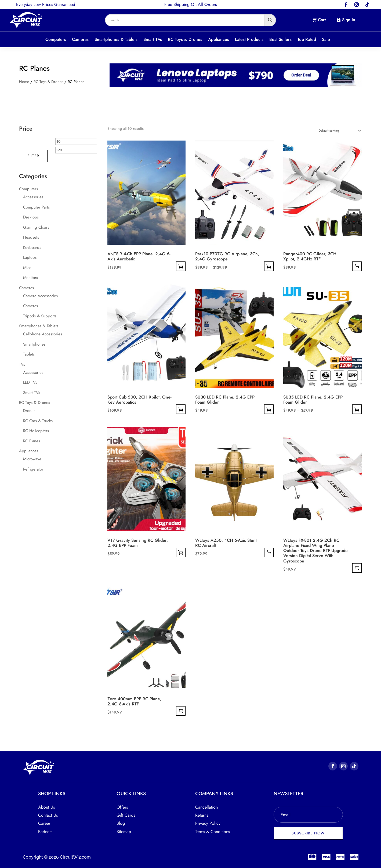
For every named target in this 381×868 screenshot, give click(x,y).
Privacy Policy (208, 823)
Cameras (80, 40)
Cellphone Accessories (43, 334)
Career (44, 823)
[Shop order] (338, 131)
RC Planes (32, 441)
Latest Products (249, 40)
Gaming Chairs (36, 227)
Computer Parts (36, 207)
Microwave (32, 459)
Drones (29, 411)
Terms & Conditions (213, 832)
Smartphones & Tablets (116, 40)
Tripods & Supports (40, 316)
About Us (46, 807)
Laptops (30, 257)
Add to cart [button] (357, 266)
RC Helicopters (36, 431)
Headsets (31, 237)
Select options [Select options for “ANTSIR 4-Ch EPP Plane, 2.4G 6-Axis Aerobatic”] (181, 266)
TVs (22, 364)
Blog (121, 823)
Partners (45, 832)
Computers (56, 40)
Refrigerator (33, 469)
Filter (33, 156)
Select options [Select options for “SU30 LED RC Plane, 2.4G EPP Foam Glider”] (269, 409)
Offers (122, 807)
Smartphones (34, 344)
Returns (202, 815)
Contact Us (48, 815)
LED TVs (30, 382)
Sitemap (124, 832)
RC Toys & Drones (185, 40)
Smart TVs (153, 40)
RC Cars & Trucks (38, 421)
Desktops (31, 217)
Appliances (219, 40)
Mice (27, 268)
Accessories (33, 197)
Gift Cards (126, 815)
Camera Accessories (40, 296)
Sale (326, 40)
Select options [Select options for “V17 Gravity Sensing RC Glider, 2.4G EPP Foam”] (181, 552)
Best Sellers (280, 40)
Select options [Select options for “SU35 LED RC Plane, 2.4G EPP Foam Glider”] (357, 409)
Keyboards (32, 248)
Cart (322, 20)
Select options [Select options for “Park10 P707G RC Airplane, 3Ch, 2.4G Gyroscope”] (269, 266)
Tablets (29, 354)
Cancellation (206, 807)
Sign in (349, 20)
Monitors (30, 278)
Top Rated (307, 40)
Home (24, 82)
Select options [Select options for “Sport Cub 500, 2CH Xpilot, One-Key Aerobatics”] (181, 409)
